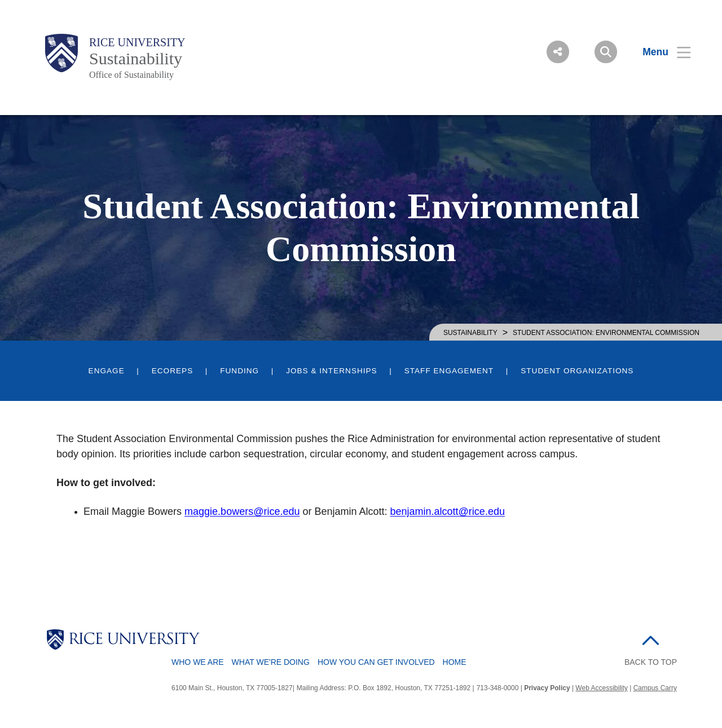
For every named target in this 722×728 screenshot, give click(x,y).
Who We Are (198, 662)
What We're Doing (271, 662)
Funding (239, 371)
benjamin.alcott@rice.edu (448, 511)
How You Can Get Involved (376, 662)
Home (455, 662)
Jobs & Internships (332, 371)
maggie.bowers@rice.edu (242, 511)
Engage (107, 371)
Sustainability (136, 58)
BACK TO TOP (651, 662)
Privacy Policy (547, 688)
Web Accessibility (601, 688)
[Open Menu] (660, 52)
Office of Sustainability (131, 75)
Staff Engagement (449, 371)
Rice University (137, 42)
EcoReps (172, 371)
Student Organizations (577, 371)
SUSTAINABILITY (470, 333)
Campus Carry (655, 688)
